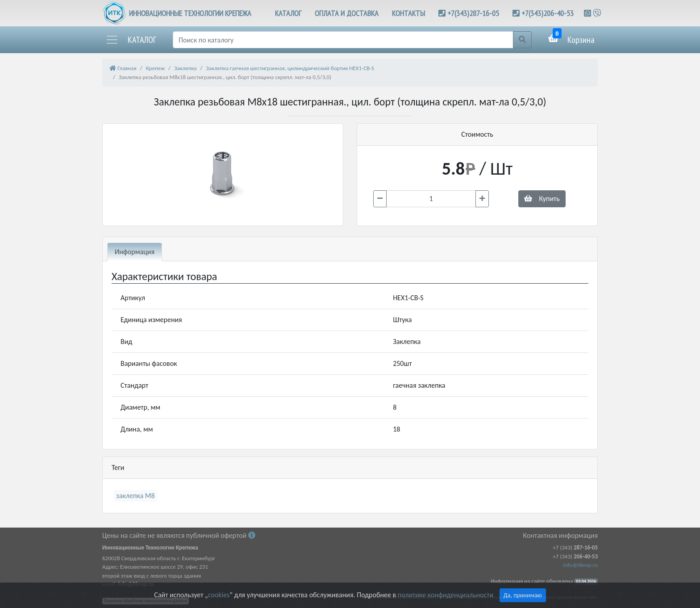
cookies (219, 595)
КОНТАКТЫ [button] (408, 13)
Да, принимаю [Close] (523, 595)
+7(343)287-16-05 (473, 13)
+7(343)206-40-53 (548, 13)
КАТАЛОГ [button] (288, 13)
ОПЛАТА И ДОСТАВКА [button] (347, 13)
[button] (131, 40)
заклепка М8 (135, 496)
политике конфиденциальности (446, 595)
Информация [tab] (135, 252)
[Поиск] (343, 40)
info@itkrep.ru (581, 565)
